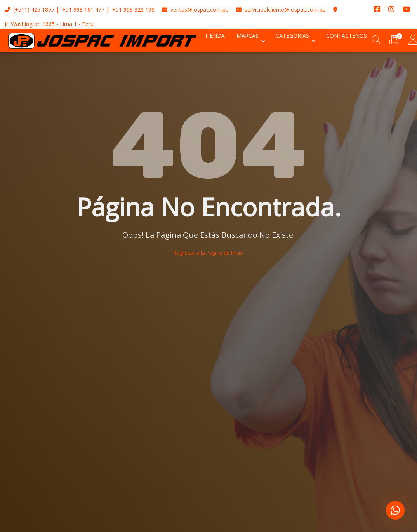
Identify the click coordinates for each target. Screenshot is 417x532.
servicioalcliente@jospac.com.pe (281, 10)
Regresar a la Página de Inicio (208, 253)
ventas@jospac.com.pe (195, 10)
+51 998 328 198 (133, 10)
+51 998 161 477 (83, 10)
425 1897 (43, 10)
